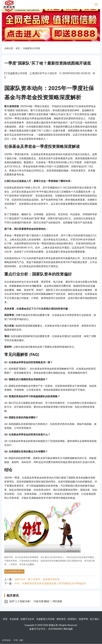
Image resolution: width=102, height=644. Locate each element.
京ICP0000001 (56, 629)
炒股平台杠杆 (27, 619)
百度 (16, 640)
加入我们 (95, 619)
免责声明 (83, 619)
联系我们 (72, 619)
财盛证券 (53, 625)
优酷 (21, 640)
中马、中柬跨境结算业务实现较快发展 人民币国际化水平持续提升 (50, 583)
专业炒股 (14, 619)
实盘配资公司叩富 (32, 48)
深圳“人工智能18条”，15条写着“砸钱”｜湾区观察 (36, 601)
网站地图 (68, 629)
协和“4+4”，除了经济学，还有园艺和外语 (37, 579)
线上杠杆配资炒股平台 (14, 572)
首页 (18, 48)
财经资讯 (61, 619)
